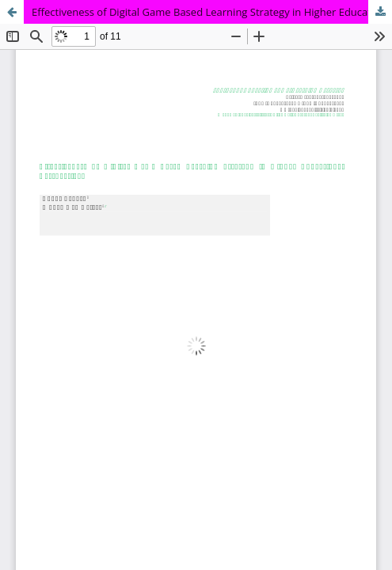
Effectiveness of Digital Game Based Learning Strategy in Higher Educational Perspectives (212, 12)
